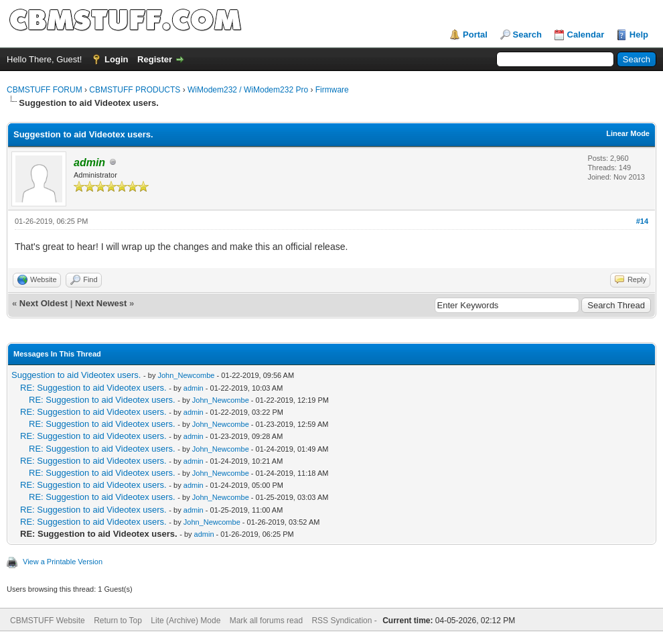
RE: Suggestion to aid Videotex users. (93, 388)
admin (194, 388)
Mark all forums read (266, 621)
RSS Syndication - (345, 621)
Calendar (586, 35)
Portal (475, 35)
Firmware (332, 90)
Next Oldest (44, 303)
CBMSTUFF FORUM (45, 90)
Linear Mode (628, 133)
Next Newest (101, 303)
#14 (642, 221)
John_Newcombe (186, 375)
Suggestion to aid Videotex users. (76, 375)
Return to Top (118, 621)
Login (116, 59)
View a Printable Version (63, 562)
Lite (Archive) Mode (186, 621)
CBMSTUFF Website (48, 621)
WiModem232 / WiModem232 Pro (248, 90)
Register (155, 59)
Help (639, 35)
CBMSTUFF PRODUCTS (135, 90)
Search (527, 35)
